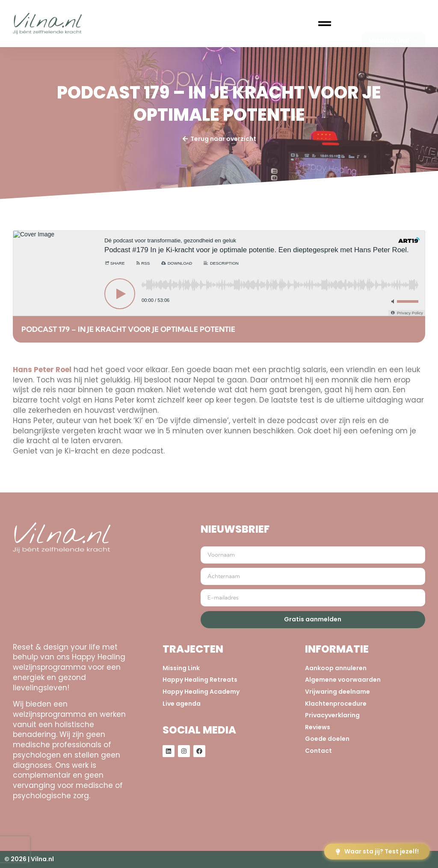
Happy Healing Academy (201, 692)
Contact (318, 751)
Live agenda (182, 704)
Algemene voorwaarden (343, 680)
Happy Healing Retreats (200, 680)
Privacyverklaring (332, 715)
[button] (324, 24)
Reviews (318, 727)
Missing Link (181, 668)
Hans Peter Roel (42, 370)
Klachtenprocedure (336, 704)
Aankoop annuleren (336, 668)
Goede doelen (327, 739)
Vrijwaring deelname (337, 692)
